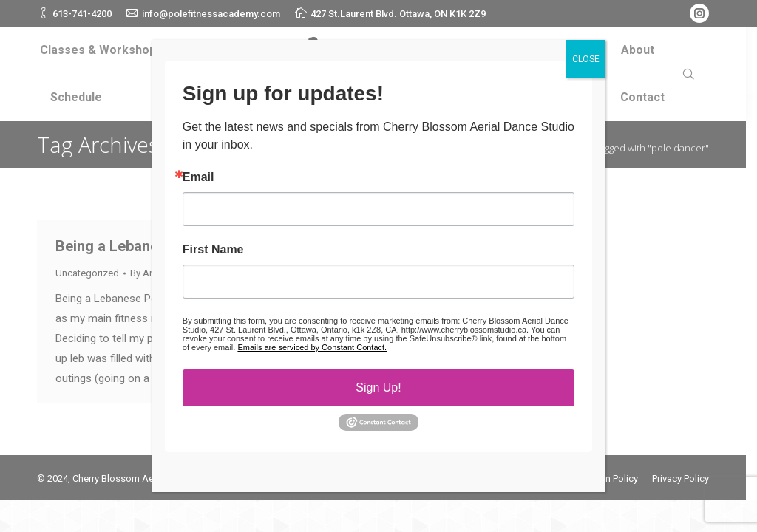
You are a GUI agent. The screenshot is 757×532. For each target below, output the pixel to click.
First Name (213, 254)
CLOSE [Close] (586, 64)
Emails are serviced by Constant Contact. (312, 352)
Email (198, 182)
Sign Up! (378, 392)
